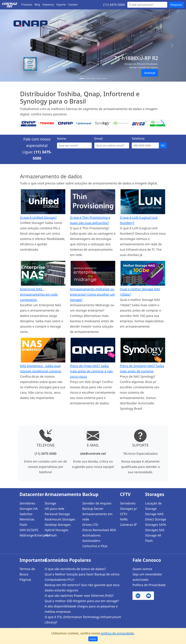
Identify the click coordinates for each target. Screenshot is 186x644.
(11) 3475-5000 (114, 5)
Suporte (61, 5)
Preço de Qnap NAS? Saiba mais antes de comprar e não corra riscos (91, 371)
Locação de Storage (153, 506)
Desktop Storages (58, 525)
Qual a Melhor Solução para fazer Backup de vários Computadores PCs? (82, 577)
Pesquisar (176, 5)
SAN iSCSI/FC (29, 530)
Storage (50, 503)
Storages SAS (155, 530)
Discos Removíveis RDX (99, 530)
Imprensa (48, 5)
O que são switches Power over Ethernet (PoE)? (79, 596)
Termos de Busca (27, 572)
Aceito (93, 639)
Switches (26, 514)
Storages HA (29, 509)
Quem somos (142, 569)
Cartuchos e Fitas (95, 546)
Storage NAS (154, 514)
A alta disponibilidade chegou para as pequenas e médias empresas (81, 609)
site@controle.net (93, 454)
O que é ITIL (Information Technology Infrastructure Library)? (83, 620)
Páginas (25, 580)
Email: (99, 139)
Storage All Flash (153, 538)
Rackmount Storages (60, 519)
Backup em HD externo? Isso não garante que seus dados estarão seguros (82, 588)
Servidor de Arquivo (97, 503)
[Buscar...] (147, 5)
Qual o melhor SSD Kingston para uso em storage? (82, 601)
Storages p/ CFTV (128, 511)
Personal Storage (57, 514)
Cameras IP (128, 525)
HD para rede (54, 509)
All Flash (51, 535)
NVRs (124, 519)
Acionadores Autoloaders (91, 538)
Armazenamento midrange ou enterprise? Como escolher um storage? (92, 294)
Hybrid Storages (56, 530)
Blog (37, 5)
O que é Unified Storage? (38, 217)
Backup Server (93, 509)
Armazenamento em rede (97, 517)
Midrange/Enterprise (30, 535)
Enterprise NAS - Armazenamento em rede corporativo (39, 294)
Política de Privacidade (149, 585)
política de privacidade (117, 633)
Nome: (62, 139)
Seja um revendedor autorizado (147, 577)
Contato (73, 5)
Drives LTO (90, 525)
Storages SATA (155, 525)
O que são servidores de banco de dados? (75, 569)
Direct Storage (156, 519)
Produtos (27, 5)
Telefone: (138, 139)
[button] (162, 123)
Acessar (150, 73)
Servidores (27, 503)
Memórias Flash (27, 522)
